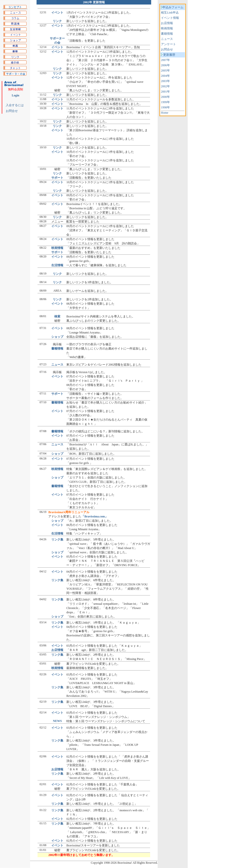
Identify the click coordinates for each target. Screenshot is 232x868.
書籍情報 (167, 34)
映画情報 (167, 28)
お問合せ (12, 111)
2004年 (165, 76)
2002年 (165, 86)
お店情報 (167, 23)
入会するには (15, 105)
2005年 (165, 71)
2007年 (165, 60)
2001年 (165, 92)
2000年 (165, 97)
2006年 (165, 65)
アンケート (168, 44)
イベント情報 (170, 18)
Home (165, 113)
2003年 (165, 81)
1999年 (165, 102)
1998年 (165, 107)
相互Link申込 (170, 13)
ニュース (167, 39)
